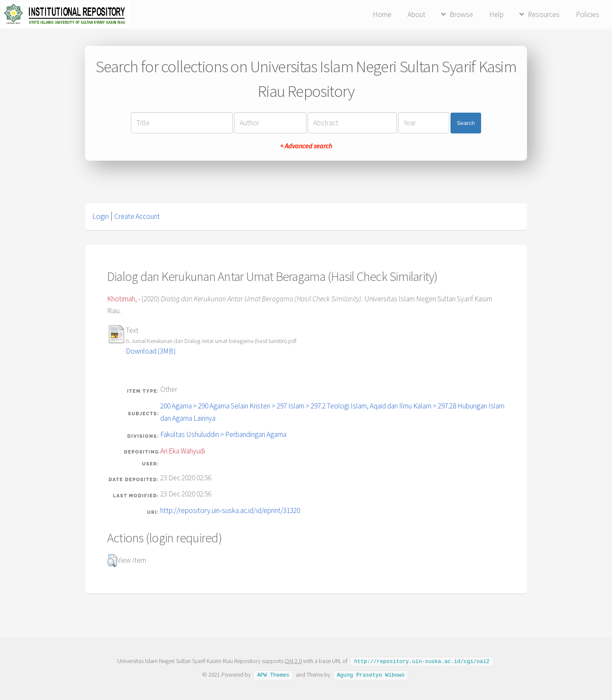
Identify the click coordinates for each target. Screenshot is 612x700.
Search (466, 123)
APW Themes (273, 674)
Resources (544, 14)
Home (382, 14)
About (416, 14)
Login (101, 216)
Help (496, 14)
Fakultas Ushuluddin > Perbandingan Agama (223, 434)
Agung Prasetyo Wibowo (371, 674)
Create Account (137, 216)
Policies (588, 14)
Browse (461, 14)
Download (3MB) (151, 351)
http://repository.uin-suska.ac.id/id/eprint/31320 (230, 510)
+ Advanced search (306, 146)
